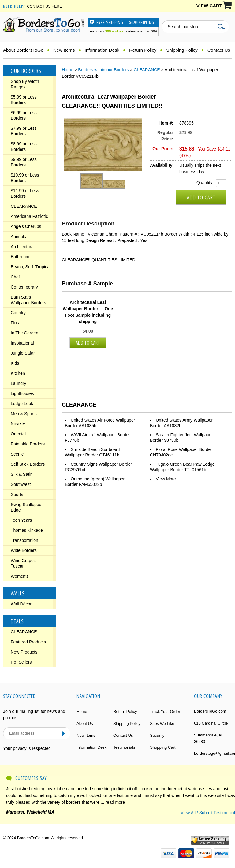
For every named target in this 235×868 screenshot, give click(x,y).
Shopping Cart (163, 747)
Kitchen (18, 373)
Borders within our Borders (103, 70)
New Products (24, 652)
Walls (18, 593)
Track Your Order (165, 712)
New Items (64, 50)
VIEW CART (209, 6)
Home (67, 70)
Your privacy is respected (27, 748)
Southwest (21, 484)
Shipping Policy (182, 50)
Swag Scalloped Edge (26, 507)
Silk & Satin (22, 474)
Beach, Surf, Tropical (31, 267)
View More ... (168, 479)
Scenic (17, 454)
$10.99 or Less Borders (25, 178)
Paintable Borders (28, 444)
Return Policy (143, 50)
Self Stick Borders (28, 464)
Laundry (19, 383)
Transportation (24, 540)
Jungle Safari (23, 353)
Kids (15, 363)
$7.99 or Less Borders (24, 131)
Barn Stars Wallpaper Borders (28, 300)
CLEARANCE (24, 206)
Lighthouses (22, 393)
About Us (85, 723)
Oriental (18, 434)
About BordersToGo (23, 50)
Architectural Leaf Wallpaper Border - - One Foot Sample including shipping (88, 312)
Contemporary (24, 287)
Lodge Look (22, 404)
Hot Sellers (21, 662)
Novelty (18, 424)
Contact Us (219, 50)
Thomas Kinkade (27, 530)
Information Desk (102, 50)
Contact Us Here (44, 6)
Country (18, 313)
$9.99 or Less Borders (24, 162)
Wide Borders (24, 550)
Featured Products (28, 642)
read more (115, 802)
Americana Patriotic (29, 216)
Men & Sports (24, 414)
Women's (20, 576)
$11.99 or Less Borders (25, 193)
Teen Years (21, 520)
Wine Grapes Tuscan (23, 563)
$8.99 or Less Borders (24, 147)
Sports (17, 494)
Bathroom (20, 257)
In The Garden (24, 333)
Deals (17, 621)
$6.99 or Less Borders (24, 115)
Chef (15, 277)
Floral (16, 323)
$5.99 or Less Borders (24, 100)
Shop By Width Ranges (25, 84)
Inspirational (22, 343)
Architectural (23, 247)
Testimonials (124, 747)
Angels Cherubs (26, 226)
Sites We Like (162, 723)
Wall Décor (21, 604)
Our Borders (26, 71)
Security (157, 735)
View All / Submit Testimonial (208, 813)
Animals (18, 237)
